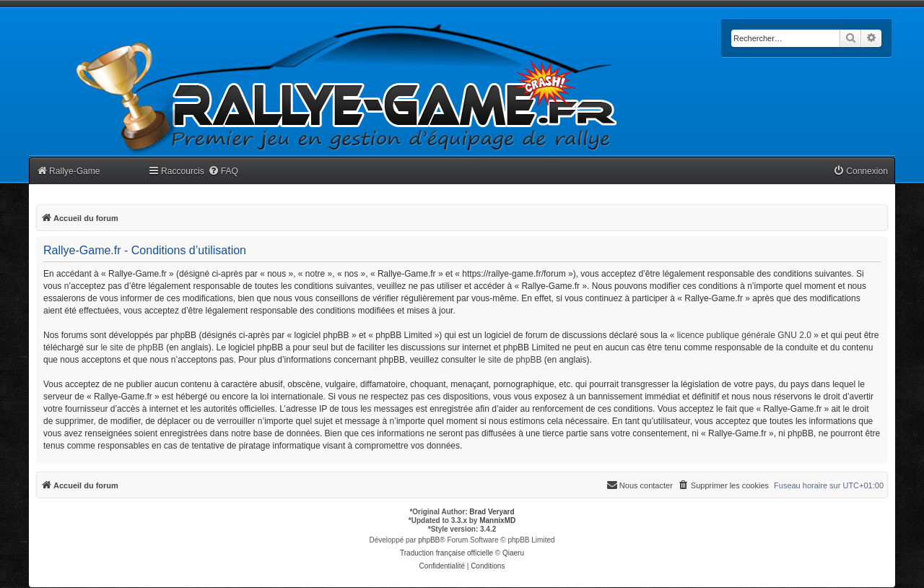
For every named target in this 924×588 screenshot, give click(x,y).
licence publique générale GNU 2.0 (744, 335)
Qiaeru (513, 553)
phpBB (429, 540)
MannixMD (497, 520)
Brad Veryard (492, 512)
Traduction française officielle (446, 553)
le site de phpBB (132, 347)
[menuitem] (223, 172)
